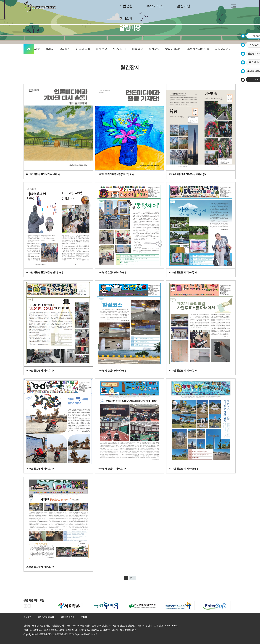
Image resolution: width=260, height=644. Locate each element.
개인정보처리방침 (46, 617)
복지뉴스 (65, 49)
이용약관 (27, 617)
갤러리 (49, 49)
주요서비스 (155, 6)
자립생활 (126, 6)
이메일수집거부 (68, 617)
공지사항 (34, 49)
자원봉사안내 (223, 49)
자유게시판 (119, 49)
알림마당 (183, 6)
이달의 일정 (83, 49)
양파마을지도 (173, 49)
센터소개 (126, 18)
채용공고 (137, 49)
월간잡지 (154, 49)
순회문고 (101, 49)
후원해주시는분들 (198, 49)
